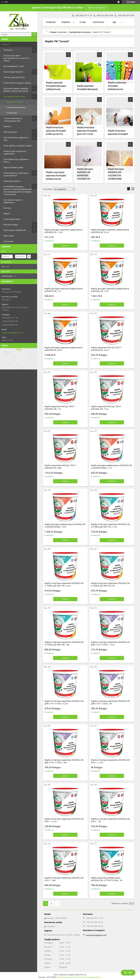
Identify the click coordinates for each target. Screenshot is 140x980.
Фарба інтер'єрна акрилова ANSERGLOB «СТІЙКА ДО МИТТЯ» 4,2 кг (64, 584)
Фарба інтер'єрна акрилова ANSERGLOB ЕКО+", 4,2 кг (64, 820)
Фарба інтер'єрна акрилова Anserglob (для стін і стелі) (87, 131)
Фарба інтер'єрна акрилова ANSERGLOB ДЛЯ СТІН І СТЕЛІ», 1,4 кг (110, 643)
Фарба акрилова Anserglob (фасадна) (87, 88)
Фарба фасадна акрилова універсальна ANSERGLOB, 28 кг (63, 349)
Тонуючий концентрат (16, 107)
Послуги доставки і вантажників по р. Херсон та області (17, 58)
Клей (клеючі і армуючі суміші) (17, 83)
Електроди (8, 241)
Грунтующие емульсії (13, 72)
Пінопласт (8, 50)
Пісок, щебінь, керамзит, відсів (17, 146)
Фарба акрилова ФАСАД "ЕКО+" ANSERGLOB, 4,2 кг (106, 349)
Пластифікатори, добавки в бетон (16, 161)
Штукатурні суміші (12, 219)
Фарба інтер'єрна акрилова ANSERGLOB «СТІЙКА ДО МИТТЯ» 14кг (64, 643)
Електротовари (11, 225)
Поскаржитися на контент (69, 977)
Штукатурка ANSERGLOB (15, 230)
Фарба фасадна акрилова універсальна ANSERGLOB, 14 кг (110, 290)
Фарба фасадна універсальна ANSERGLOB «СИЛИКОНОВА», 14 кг (65, 526)
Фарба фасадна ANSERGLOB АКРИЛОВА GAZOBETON (85, 174)
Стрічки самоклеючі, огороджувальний (13, 120)
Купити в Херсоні (97, 8)
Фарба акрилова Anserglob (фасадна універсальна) (56, 86)
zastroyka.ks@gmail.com (12, 333)
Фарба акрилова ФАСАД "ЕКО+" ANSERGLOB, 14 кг (106, 408)
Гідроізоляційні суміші (13, 167)
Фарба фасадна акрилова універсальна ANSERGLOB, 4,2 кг (110, 231)
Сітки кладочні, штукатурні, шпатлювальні (16, 174)
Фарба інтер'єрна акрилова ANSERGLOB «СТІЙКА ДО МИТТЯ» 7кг (110, 584)
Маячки (7, 126)
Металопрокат (10, 132)
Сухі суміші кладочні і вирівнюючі (13, 201)
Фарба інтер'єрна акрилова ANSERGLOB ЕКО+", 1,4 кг (110, 761)
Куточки (7, 208)
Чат (128, 973)
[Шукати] (34, 34)
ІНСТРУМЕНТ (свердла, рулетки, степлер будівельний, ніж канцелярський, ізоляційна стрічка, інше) (18, 190)
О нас (83, 22)
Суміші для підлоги (12, 181)
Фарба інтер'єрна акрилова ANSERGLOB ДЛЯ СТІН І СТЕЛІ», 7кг (110, 702)
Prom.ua (83, 975)
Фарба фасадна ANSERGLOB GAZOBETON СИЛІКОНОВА (116, 174)
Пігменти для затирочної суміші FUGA (15, 152)
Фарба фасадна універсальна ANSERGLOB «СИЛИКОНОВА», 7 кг (111, 467)
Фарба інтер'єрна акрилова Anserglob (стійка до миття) (56, 131)
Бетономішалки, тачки (14, 66)
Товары (66, 22)
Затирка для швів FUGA (14, 77)
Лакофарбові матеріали (14, 96)
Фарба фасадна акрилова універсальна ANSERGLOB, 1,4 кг (63, 231)
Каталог (5, 44)
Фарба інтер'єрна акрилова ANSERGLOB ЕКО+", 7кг (110, 820)
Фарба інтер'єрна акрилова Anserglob (118, 132)
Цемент (7, 213)
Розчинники (12, 113)
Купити (65, 245)
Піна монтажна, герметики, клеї (16, 139)
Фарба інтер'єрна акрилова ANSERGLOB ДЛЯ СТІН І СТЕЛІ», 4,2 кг (64, 702)
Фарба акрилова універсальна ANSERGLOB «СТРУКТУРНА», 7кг (107, 879)
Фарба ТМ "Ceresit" (15, 102)
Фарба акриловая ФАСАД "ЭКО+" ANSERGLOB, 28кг (61, 467)
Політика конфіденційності (91, 977)
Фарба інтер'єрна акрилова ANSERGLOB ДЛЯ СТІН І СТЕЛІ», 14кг (64, 761)
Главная (51, 22)
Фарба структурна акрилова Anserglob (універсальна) (56, 176)
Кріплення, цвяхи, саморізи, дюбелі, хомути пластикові (16, 90)
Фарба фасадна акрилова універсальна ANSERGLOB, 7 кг (63, 290)
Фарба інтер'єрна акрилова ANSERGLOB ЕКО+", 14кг (64, 879)
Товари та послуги (58, 32)
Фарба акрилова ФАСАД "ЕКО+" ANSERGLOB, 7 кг (60, 408)
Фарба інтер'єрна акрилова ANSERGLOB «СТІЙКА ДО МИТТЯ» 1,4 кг (110, 526)
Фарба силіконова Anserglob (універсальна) (117, 86)
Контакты (99, 22)
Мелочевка (9, 236)
